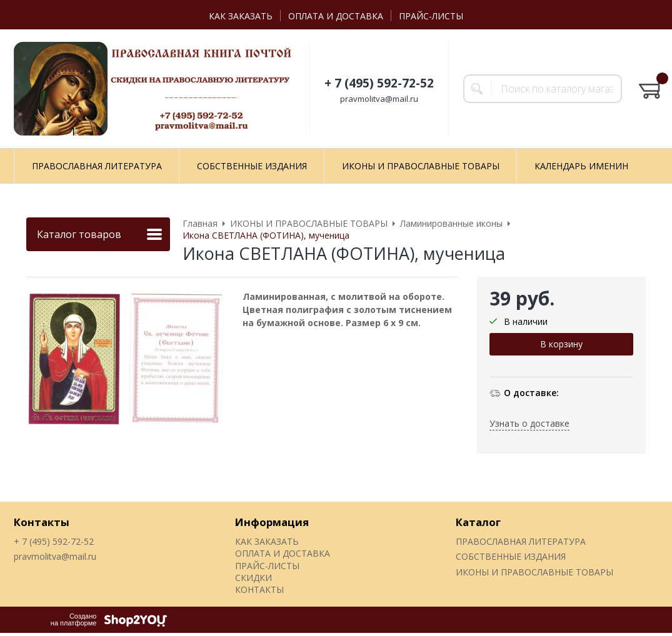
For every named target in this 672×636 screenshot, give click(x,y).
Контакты (42, 522)
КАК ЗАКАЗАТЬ (241, 16)
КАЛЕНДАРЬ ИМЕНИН (581, 166)
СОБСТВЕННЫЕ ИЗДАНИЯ (252, 166)
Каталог (478, 522)
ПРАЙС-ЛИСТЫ (431, 16)
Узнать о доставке (529, 423)
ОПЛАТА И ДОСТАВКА (336, 16)
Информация (272, 522)
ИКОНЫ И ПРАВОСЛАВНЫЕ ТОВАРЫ (421, 166)
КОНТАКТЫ (259, 589)
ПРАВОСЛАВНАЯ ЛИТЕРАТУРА (97, 166)
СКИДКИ (253, 578)
